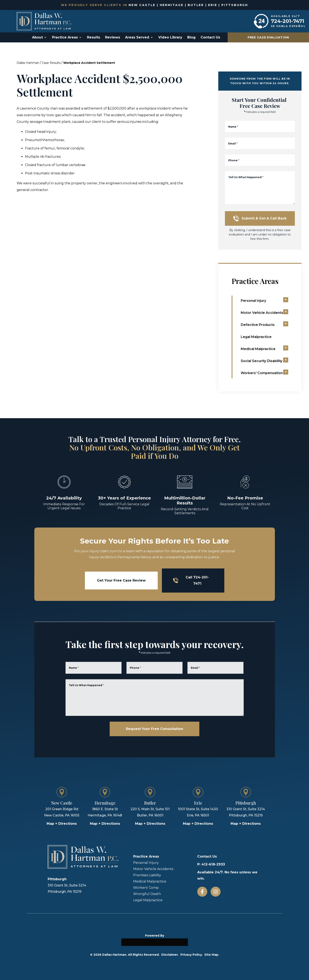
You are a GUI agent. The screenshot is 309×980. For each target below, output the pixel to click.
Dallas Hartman (28, 63)
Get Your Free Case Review (121, 580)
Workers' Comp (146, 888)
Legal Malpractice (148, 900)
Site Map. (212, 955)
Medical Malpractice (150, 881)
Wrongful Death (147, 894)
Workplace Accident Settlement (89, 63)
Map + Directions (62, 824)
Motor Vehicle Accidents (153, 869)
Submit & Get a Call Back (260, 218)
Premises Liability (147, 875)
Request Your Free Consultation (154, 729)
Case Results (51, 63)
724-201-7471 (288, 21)
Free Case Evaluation (268, 37)
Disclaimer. (170, 955)
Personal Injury (146, 863)
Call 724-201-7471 (191, 580)
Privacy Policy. (192, 955)
